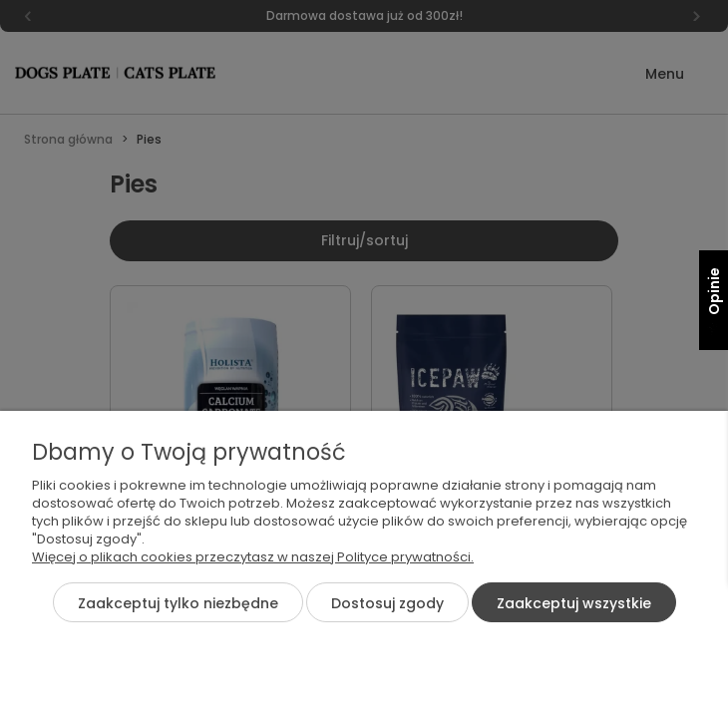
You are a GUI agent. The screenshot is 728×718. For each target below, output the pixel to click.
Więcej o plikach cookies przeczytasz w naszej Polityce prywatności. (253, 557)
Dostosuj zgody (387, 603)
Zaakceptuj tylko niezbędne (178, 603)
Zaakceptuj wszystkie (574, 603)
